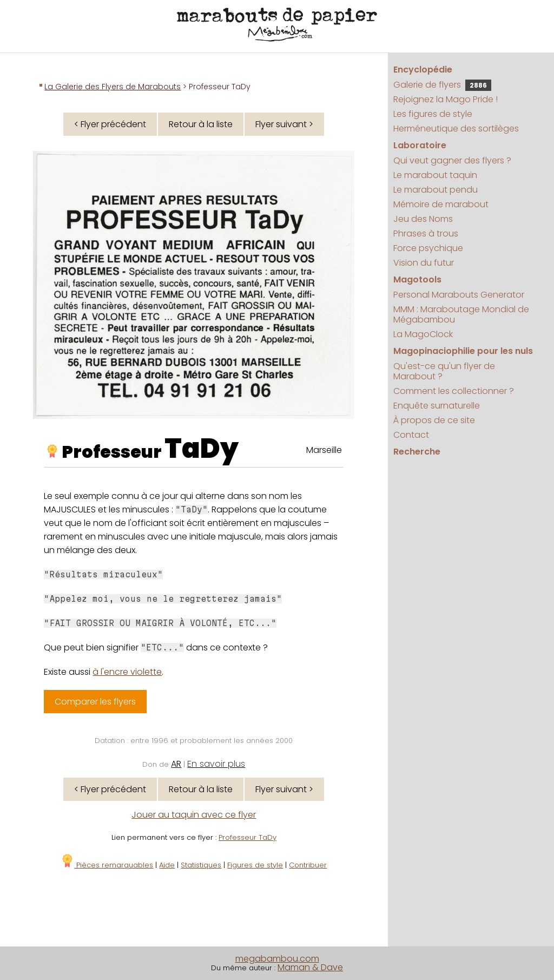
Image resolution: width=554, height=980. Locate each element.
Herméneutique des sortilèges (456, 129)
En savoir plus (216, 764)
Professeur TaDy (248, 837)
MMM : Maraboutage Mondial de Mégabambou (461, 314)
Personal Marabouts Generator (459, 295)
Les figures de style (433, 114)
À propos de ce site (434, 420)
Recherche (417, 452)
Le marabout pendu (436, 190)
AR (176, 764)
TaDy (202, 449)
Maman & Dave (310, 967)
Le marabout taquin (435, 175)
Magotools (417, 279)
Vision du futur (424, 263)
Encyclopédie (423, 70)
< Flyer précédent (110, 124)
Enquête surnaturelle (437, 406)
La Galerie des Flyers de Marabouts (113, 87)
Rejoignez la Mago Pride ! (446, 99)
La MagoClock (423, 334)
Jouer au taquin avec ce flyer (194, 815)
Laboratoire (420, 145)
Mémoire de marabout (441, 204)
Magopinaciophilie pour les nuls (463, 351)
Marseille (324, 450)
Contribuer (308, 865)
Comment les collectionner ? (454, 391)
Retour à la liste (201, 124)
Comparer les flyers (95, 702)
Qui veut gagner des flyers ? (452, 160)
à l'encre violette (127, 672)
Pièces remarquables (107, 865)
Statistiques (201, 865)
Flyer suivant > (284, 124)
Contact (411, 435)
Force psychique (428, 248)
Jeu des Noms (423, 219)
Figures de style (255, 865)
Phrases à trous (426, 234)
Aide (167, 865)
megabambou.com (277, 959)
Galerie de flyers (442, 85)
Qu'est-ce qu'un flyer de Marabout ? (444, 371)
